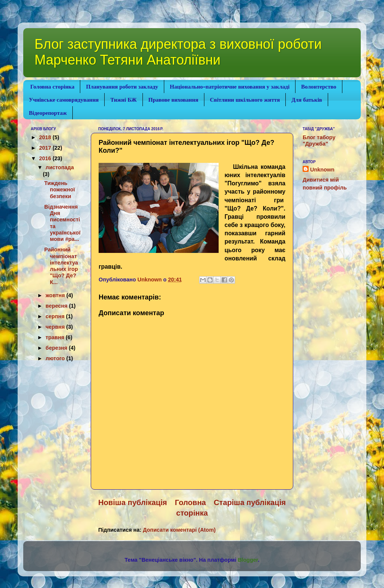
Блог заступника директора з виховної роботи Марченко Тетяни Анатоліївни (178, 52)
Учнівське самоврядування (64, 100)
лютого (56, 358)
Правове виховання (173, 100)
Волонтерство (319, 87)
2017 (46, 148)
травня (56, 337)
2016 (46, 158)
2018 (46, 137)
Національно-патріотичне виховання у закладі (230, 87)
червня (56, 327)
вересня (57, 306)
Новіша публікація (133, 502)
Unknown (322, 170)
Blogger (248, 560)
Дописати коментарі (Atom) (179, 530)
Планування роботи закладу (122, 87)
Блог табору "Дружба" (319, 141)
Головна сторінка (52, 87)
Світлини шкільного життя (245, 100)
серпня (56, 316)
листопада (60, 167)
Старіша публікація (250, 502)
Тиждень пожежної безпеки (60, 190)
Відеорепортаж (48, 113)
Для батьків (307, 100)
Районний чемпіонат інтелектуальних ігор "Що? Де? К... (61, 266)
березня (57, 348)
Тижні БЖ (123, 100)
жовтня (56, 295)
